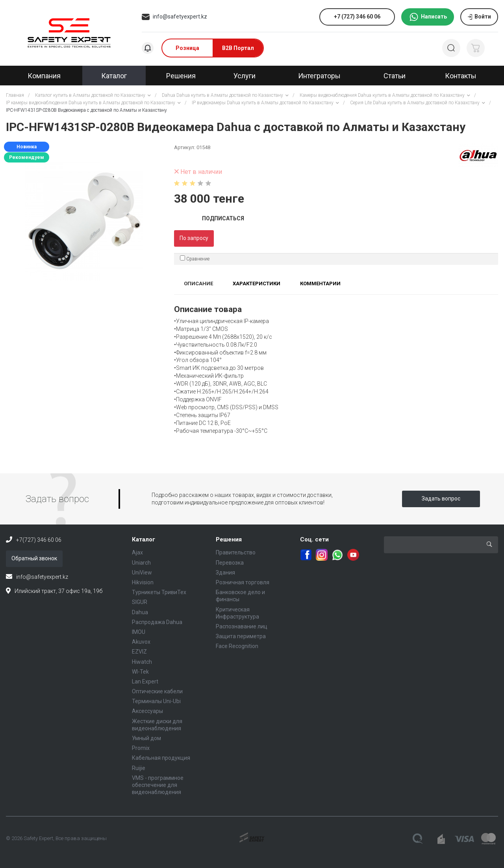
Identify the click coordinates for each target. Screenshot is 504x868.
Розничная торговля (243, 582)
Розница (187, 48)
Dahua (140, 612)
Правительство (236, 552)
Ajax (137, 552)
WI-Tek (140, 672)
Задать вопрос (441, 499)
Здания (225, 573)
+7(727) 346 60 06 (39, 540)
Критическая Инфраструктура (237, 613)
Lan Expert (145, 681)
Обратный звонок (34, 558)
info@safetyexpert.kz (180, 17)
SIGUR (140, 602)
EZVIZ (139, 652)
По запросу (194, 238)
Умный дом (146, 738)
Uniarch (141, 563)
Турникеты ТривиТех (159, 592)
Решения (229, 539)
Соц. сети (314, 539)
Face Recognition (237, 646)
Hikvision (143, 582)
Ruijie (139, 768)
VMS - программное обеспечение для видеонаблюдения (158, 785)
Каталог (144, 539)
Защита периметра (241, 636)
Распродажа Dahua (157, 622)
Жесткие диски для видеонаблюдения (157, 725)
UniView (142, 573)
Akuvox (141, 642)
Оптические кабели (157, 691)
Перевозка (230, 563)
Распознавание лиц (242, 626)
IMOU (139, 632)
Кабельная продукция (161, 758)
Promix (141, 748)
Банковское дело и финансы (240, 596)
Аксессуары (147, 711)
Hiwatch (142, 662)
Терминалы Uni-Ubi (156, 701)
